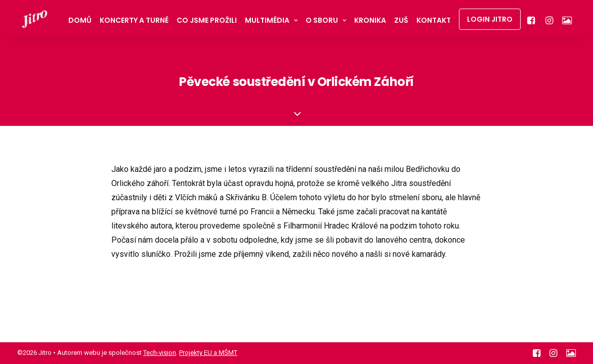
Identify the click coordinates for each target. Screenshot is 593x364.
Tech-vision (160, 353)
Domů (80, 20)
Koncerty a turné (134, 20)
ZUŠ (401, 20)
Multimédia (271, 20)
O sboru (326, 20)
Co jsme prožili (207, 20)
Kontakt (434, 20)
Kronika (370, 20)
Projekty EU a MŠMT (208, 353)
